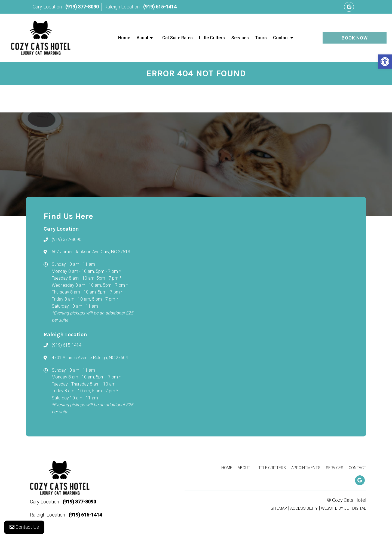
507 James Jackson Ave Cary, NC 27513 (91, 252)
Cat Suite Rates (177, 38)
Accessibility (304, 508)
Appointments (306, 468)
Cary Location (48, 7)
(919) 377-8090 (82, 7)
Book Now (355, 38)
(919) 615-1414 (160, 7)
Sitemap (279, 508)
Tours (261, 38)
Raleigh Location (123, 7)
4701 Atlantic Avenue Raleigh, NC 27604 (90, 358)
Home (124, 38)
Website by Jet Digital (344, 508)
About (143, 38)
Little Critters (212, 38)
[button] (385, 62)
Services (240, 38)
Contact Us (24, 527)
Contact (281, 38)
